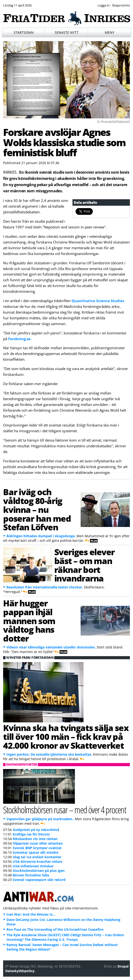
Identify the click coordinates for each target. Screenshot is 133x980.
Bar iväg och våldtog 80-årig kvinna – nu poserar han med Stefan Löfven (37, 509)
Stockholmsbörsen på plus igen (39, 871)
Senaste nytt (67, 32)
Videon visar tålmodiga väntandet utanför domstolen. (51, 647)
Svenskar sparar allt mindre (36, 852)
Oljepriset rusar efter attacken (38, 843)
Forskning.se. (20, 339)
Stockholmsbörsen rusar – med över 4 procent (65, 810)
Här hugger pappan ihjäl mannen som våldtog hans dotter (29, 621)
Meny (110, 32)
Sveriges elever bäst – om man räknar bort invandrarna (84, 565)
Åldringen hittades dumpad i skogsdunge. (41, 536)
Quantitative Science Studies (98, 301)
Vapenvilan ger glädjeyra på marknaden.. (40, 819)
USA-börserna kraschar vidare (37, 861)
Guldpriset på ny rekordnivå (36, 830)
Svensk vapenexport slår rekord (39, 880)
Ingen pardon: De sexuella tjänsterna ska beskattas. (49, 754)
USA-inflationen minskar (33, 866)
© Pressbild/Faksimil (114, 122)
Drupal (123, 966)
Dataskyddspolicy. (20, 971)
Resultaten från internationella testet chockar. (45, 587)
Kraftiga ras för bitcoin (31, 834)
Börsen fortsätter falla (31, 875)
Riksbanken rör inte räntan (35, 839)
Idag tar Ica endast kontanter (37, 857)
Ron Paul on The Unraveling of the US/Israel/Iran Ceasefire (55, 929)
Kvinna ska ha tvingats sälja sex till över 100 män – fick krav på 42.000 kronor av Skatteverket (66, 736)
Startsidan (24, 32)
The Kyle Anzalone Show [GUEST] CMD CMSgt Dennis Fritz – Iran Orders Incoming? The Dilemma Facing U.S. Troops (65, 937)
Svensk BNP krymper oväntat (37, 848)
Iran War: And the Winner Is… (31, 914)
